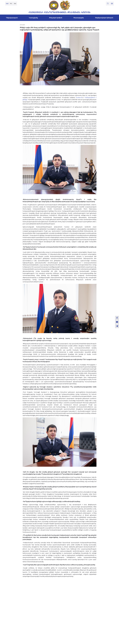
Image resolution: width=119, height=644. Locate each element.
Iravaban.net (79, 98)
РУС (11, 4)
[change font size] (112, 4)
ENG (15, 4)
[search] (108, 4)
